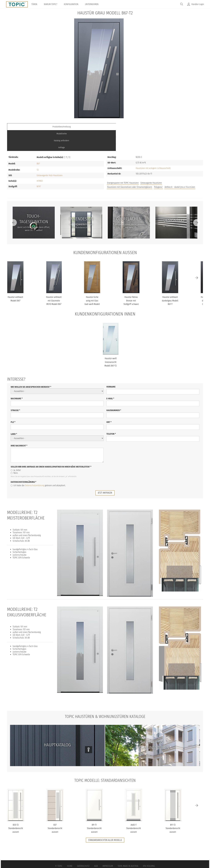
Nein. (14, 452)
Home (70, 845)
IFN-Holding (149, 845)
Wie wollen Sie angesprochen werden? (31, 366)
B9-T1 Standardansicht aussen (94, 807)
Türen (36, 4)
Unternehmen (94, 4)
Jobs (162, 167)
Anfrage (178, 127)
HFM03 (40, 160)
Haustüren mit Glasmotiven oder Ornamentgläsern (130, 166)
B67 (38, 143)
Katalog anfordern (130, 127)
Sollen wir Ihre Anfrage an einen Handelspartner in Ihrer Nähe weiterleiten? (51, 446)
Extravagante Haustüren (151, 162)
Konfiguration (73, 4)
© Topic (59, 845)
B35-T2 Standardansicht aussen (16, 807)
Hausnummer (114, 390)
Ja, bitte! (16, 449)
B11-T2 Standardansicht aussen (173, 807)
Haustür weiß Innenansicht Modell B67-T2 (111, 341)
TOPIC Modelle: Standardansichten (105, 759)
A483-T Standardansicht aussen (134, 807)
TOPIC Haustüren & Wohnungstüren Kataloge (105, 695)
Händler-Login (198, 4)
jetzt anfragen (105, 472)
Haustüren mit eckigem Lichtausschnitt (153, 147)
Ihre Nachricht (19, 425)
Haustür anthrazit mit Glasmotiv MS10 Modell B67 (54, 280)
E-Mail (110, 378)
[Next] (197, 202)
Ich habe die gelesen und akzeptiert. (38, 465)
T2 (38, 149)
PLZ (13, 401)
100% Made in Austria (128, 845)
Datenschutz (83, 845)
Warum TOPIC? (52, 4)
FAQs (172, 167)
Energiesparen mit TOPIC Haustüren (123, 162)
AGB (96, 845)
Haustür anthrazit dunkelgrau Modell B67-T (170, 280)
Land (14, 413)
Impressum (108, 845)
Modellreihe (81, 127)
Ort (109, 401)
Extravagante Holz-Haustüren (50, 154)
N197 (39, 166)
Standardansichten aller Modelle (105, 819)
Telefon (111, 413)
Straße (15, 390)
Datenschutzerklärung (23, 461)
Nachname (17, 378)
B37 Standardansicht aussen (55, 807)
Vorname (111, 366)
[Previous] (13, 202)
